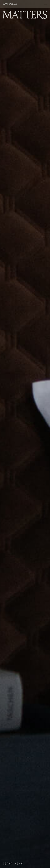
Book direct (10, 4)
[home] (25, 14)
